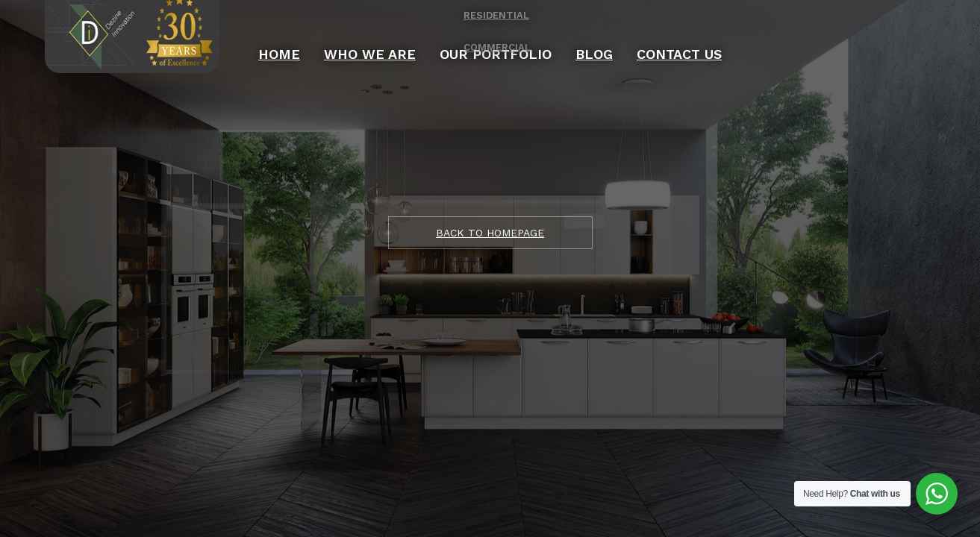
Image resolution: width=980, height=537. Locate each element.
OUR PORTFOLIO (493, 41)
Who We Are (401, 41)
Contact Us (632, 41)
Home (333, 41)
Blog (566, 41)
